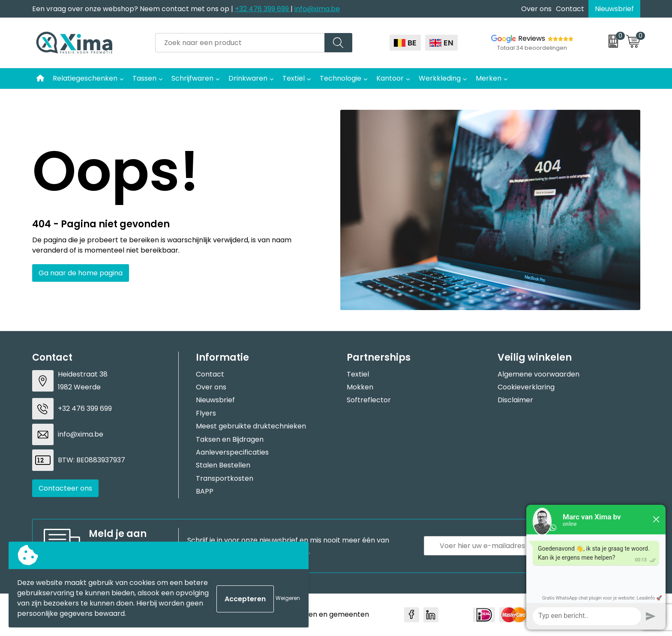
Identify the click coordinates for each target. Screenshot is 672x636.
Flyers (206, 413)
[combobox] (240, 43)
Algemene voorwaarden (538, 374)
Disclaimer (515, 400)
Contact (570, 9)
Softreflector (369, 400)
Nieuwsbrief (614, 9)
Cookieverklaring (526, 387)
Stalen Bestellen (223, 465)
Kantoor (390, 78)
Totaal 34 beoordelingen (532, 48)
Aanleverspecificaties (232, 452)
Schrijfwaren (192, 78)
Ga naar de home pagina (81, 273)
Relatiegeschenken (85, 78)
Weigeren (288, 598)
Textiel (294, 78)
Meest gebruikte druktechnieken (251, 426)
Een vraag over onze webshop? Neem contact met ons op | (133, 9)
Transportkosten (225, 478)
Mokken (360, 387)
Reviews (532, 38)
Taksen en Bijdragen (230, 439)
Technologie (340, 78)
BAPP (205, 491)
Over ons (536, 9)
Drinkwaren (248, 78)
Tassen (144, 78)
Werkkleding (440, 78)
